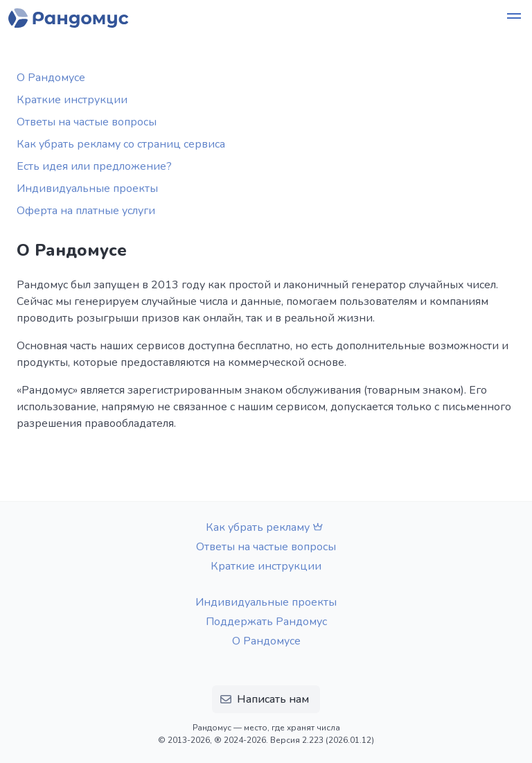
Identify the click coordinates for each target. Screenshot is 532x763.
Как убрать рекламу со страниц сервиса (121, 144)
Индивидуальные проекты (87, 188)
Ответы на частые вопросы (87, 122)
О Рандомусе (51, 78)
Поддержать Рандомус (266, 622)
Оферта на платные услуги (86, 211)
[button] (514, 18)
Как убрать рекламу (266, 527)
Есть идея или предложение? (94, 166)
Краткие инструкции (72, 100)
